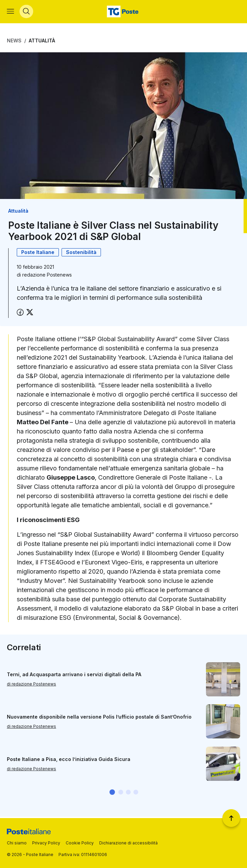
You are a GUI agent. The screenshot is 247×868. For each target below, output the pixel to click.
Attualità (42, 42)
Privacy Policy (46, 843)
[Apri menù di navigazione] (10, 12)
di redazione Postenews (31, 685)
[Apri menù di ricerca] (26, 12)
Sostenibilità (81, 253)
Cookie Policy (80, 843)
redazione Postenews (47, 276)
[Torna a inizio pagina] (231, 818)
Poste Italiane (38, 253)
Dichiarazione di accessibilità (128, 843)
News (14, 42)
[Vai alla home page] (123, 12)
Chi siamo (17, 843)
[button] (112, 793)
